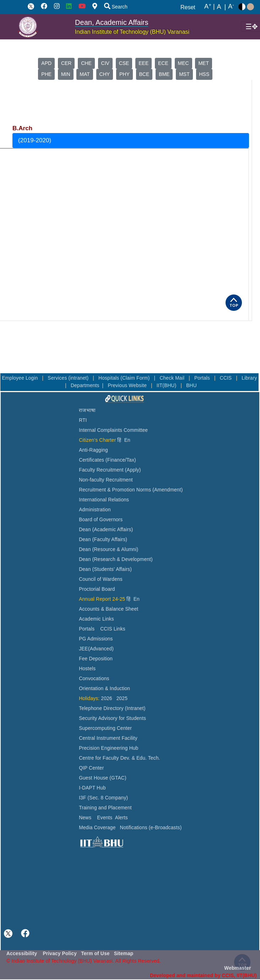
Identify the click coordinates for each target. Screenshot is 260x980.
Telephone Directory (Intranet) (112, 708)
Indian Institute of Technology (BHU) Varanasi (132, 32)
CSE (124, 63)
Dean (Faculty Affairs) (103, 539)
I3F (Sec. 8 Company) (103, 798)
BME (164, 74)
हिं (119, 440)
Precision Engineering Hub (109, 748)
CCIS (227, 378)
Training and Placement (105, 808)
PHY (124, 74)
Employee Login (20, 378)
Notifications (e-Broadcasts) (151, 828)
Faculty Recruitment (101, 470)
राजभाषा (87, 410)
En (127, 440)
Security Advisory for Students (112, 718)
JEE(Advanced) (96, 649)
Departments (85, 386)
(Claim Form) (136, 378)
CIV (105, 63)
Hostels (87, 669)
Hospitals (109, 378)
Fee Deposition (96, 659)
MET (204, 63)
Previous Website (128, 386)
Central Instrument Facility (108, 738)
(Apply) (133, 470)
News (85, 818)
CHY (105, 74)
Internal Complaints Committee (113, 430)
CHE (86, 63)
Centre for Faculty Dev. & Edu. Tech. (119, 758)
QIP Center (91, 768)
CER (66, 63)
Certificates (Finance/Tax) (107, 460)
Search (116, 7)
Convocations (94, 679)
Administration (95, 510)
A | (210, 7)
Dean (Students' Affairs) (105, 569)
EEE (143, 63)
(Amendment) (167, 490)
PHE (46, 74)
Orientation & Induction (104, 689)
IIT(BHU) (167, 386)
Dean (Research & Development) (116, 559)
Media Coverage (97, 828)
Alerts (121, 818)
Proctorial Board (97, 589)
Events (105, 818)
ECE (163, 63)
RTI (83, 420)
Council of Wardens (101, 579)
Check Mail (173, 378)
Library (249, 378)
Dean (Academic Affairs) (106, 530)
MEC (183, 63)
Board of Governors (101, 520)
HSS (204, 74)
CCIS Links (113, 629)
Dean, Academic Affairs (112, 22)
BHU (191, 386)
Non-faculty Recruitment (106, 480)
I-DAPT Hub (92, 788)
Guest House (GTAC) (103, 778)
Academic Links (96, 619)
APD (46, 63)
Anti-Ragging (93, 450)
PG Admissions (96, 639)
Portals (203, 378)
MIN (66, 74)
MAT (85, 74)
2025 (122, 698)
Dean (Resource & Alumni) (109, 549)
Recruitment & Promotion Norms (115, 490)
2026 (106, 698)
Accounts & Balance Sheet (109, 609)
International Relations (104, 500)
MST (184, 74)
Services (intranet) (69, 378)
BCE (144, 74)
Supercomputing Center (105, 728)
